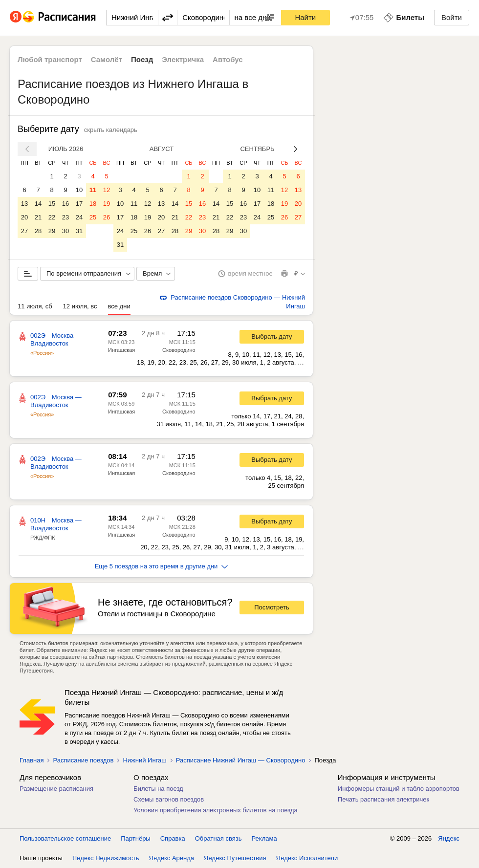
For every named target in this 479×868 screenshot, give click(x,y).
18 (93, 204)
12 (107, 190)
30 (65, 231)
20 (24, 217)
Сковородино (179, 350)
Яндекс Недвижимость (106, 858)
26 (107, 217)
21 (38, 217)
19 (107, 204)
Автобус (228, 59)
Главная (32, 760)
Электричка (183, 59)
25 (93, 217)
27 (24, 231)
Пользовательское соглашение (65, 838)
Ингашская (121, 350)
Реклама (264, 838)
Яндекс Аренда (172, 858)
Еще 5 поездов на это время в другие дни (162, 566)
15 (52, 204)
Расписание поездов (83, 760)
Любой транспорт (50, 59)
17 (79, 204)
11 (93, 190)
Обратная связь (218, 838)
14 (38, 204)
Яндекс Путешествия (235, 858)
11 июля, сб (35, 306)
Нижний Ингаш (144, 760)
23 (65, 217)
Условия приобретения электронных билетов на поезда (216, 810)
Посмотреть (272, 607)
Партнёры (135, 838)
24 (79, 217)
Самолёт (107, 59)
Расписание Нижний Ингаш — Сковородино (241, 760)
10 (79, 190)
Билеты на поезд (158, 789)
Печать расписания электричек (383, 799)
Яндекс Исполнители (307, 858)
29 (52, 231)
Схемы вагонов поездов (169, 799)
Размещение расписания (56, 789)
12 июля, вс (80, 306)
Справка (173, 838)
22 (52, 217)
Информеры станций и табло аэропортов (399, 789)
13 (24, 204)
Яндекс (449, 838)
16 (65, 204)
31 (79, 231)
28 (38, 231)
